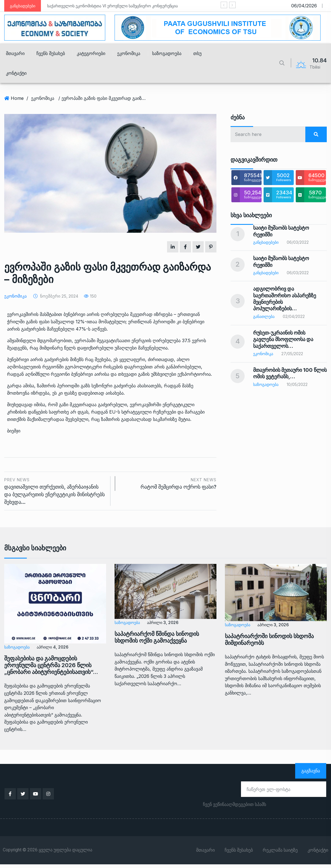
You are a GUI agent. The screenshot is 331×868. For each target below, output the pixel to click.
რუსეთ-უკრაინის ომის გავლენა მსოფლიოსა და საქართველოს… (283, 339)
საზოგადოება (167, 53)
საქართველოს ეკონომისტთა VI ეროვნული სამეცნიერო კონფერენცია (112, 6)
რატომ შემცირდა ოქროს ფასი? (169, 483)
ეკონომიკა (129, 53)
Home (17, 98)
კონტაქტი (16, 73)
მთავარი (15, 53)
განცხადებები (266, 242)
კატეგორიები (91, 53)
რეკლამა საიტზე (280, 850)
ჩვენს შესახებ (51, 53)
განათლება (264, 316)
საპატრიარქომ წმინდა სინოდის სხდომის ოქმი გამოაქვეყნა (157, 637)
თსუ (197, 53)
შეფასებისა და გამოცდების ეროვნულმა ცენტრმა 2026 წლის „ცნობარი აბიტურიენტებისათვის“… (51, 665)
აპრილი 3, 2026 (163, 622)
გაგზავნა (311, 771)
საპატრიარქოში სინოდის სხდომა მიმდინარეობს (269, 640)
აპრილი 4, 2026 (52, 647)
